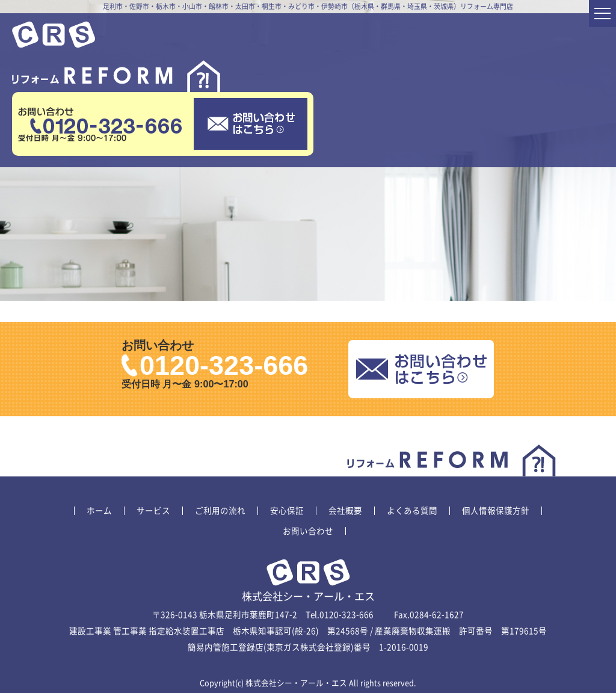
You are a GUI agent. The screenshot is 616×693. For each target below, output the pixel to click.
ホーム (99, 511)
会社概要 (345, 511)
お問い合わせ (308, 531)
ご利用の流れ (220, 511)
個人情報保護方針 (496, 511)
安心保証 (287, 511)
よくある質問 (412, 511)
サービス (153, 511)
